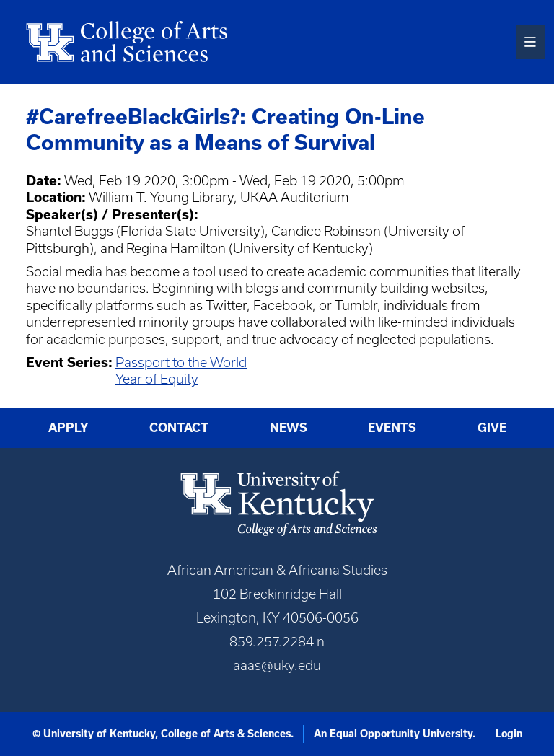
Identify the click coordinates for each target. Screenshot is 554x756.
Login (509, 734)
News (289, 428)
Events (392, 428)
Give (492, 428)
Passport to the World (181, 362)
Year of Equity (157, 379)
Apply (69, 428)
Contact (179, 428)
